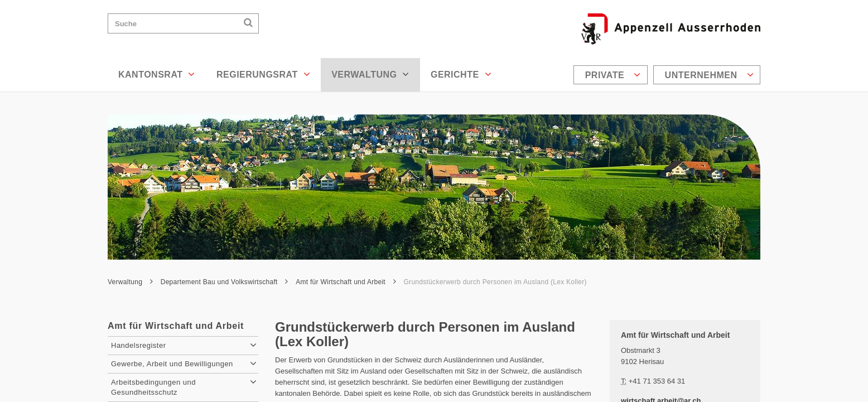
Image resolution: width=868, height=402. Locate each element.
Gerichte (461, 74)
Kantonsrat (157, 74)
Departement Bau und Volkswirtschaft (225, 282)
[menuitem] (612, 75)
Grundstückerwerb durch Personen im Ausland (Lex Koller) (495, 282)
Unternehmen (709, 75)
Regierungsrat (263, 74)
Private (613, 75)
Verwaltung (370, 74)
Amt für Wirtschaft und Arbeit (346, 282)
